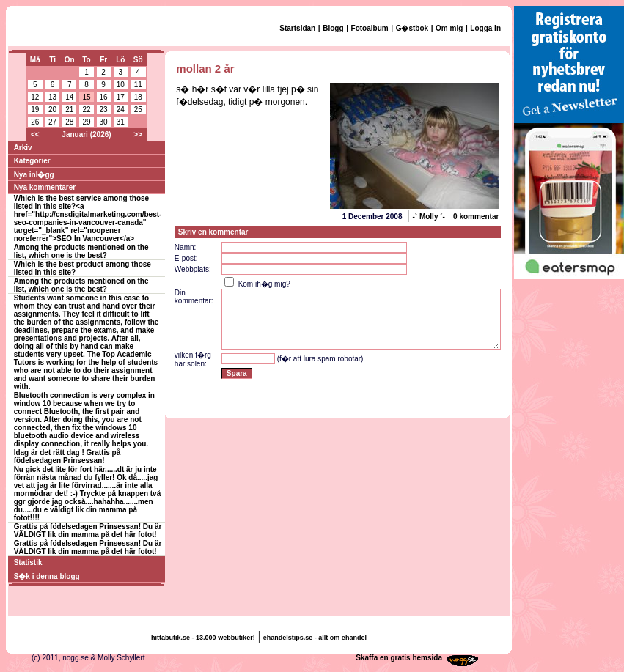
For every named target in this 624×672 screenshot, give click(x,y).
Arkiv (23, 148)
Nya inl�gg (34, 175)
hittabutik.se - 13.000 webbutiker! (203, 638)
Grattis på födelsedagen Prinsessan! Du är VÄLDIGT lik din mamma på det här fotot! (88, 531)
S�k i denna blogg (47, 576)
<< (35, 134)
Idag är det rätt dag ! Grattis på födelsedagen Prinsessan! (67, 457)
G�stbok (412, 28)
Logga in (485, 28)
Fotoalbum (370, 28)
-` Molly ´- (428, 217)
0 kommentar (476, 217)
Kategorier (32, 161)
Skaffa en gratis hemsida (399, 658)
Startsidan (297, 28)
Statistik (28, 562)
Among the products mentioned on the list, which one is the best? (81, 251)
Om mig (449, 28)
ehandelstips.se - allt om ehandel (315, 638)
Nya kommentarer (45, 187)
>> (138, 134)
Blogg (333, 28)
